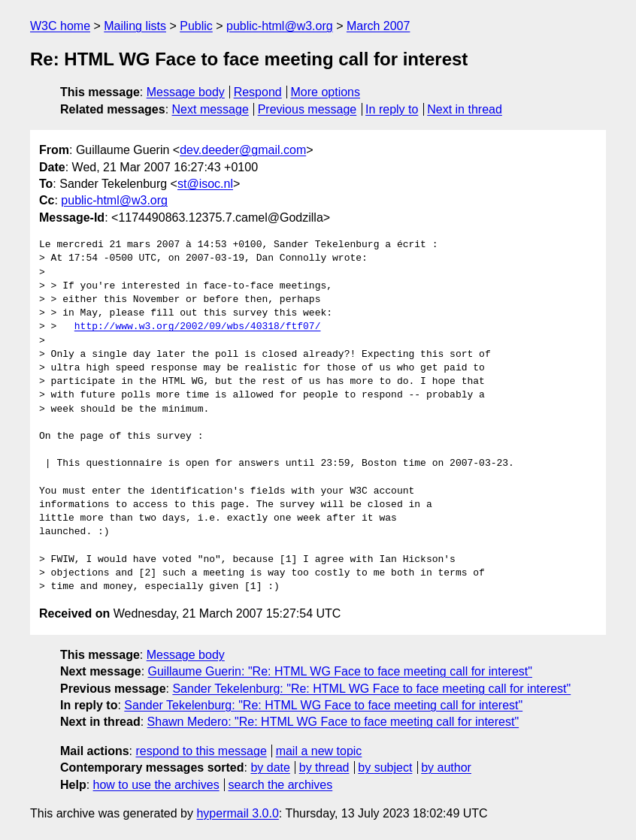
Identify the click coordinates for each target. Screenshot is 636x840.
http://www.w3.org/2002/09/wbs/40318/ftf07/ (198, 327)
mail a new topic (319, 751)
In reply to (392, 109)
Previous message (307, 109)
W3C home (60, 26)
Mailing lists (135, 26)
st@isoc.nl (205, 184)
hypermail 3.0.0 (237, 813)
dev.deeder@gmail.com (243, 150)
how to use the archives (156, 785)
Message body (186, 92)
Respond (258, 92)
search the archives (281, 785)
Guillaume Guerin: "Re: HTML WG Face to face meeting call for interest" (340, 671)
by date (270, 767)
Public (196, 26)
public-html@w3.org (280, 26)
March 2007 (379, 26)
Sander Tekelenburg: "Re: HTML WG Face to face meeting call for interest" (371, 689)
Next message (210, 109)
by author (446, 767)
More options (326, 92)
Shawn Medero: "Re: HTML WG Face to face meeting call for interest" (333, 722)
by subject (385, 767)
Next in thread (465, 109)
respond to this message (201, 751)
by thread (324, 767)
